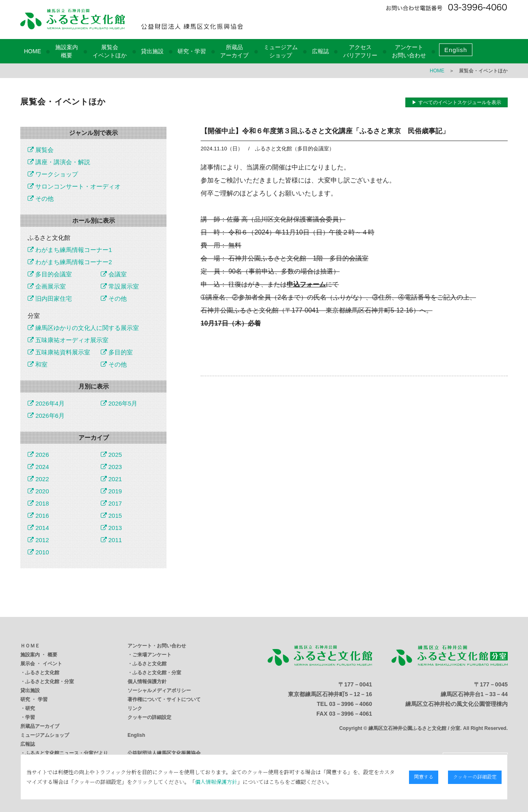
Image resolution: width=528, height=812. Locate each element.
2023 (111, 467)
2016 (38, 516)
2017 (111, 503)
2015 (111, 516)
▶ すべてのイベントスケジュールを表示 (456, 102)
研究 (30, 708)
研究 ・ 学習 (34, 699)
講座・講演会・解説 (59, 162)
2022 (38, 479)
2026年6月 (46, 416)
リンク (135, 708)
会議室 (114, 274)
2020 (38, 491)
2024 (38, 467)
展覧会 (41, 150)
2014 (38, 528)
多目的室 (117, 352)
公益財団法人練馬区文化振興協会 (164, 753)
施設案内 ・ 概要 (39, 655)
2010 (38, 552)
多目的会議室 (50, 274)
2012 (38, 540)
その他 (41, 199)
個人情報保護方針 (147, 682)
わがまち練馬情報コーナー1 (70, 250)
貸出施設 (152, 51)
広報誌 (320, 51)
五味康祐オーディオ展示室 (68, 340)
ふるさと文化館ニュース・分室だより (67, 753)
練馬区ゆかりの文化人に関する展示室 (83, 328)
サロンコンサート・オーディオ (74, 186)
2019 (111, 491)
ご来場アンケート (152, 655)
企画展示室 (47, 286)
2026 (38, 455)
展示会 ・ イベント (41, 664)
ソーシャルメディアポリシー (159, 690)
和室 (38, 364)
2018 (38, 503)
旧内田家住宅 (50, 299)
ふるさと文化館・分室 (50, 682)
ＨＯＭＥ (30, 646)
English (456, 50)
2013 (111, 528)
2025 (111, 455)
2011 (111, 540)
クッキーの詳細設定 (149, 717)
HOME (32, 51)
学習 (30, 717)
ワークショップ (53, 174)
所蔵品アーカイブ (40, 726)
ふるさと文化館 (42, 673)
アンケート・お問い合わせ (157, 646)
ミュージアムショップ (45, 735)
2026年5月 (119, 403)
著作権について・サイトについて (164, 699)
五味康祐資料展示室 (59, 352)
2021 (111, 479)
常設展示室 (120, 286)
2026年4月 (46, 403)
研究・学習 (192, 51)
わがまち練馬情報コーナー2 (70, 262)
